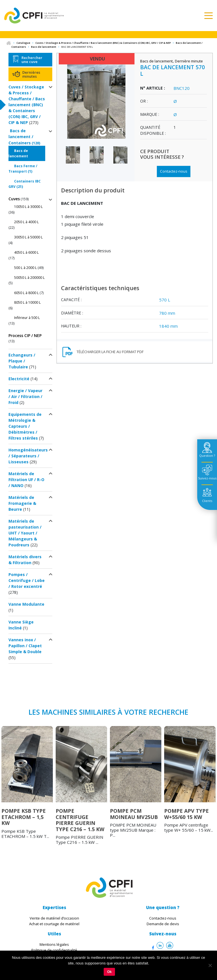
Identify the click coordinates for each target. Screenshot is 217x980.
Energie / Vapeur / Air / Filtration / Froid (25, 396)
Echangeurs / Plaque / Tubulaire (22, 361)
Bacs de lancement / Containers (21, 137)
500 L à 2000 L (25, 268)
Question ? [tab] (207, 456)
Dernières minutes (31, 74)
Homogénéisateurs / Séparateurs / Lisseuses (28, 456)
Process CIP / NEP (25, 335)
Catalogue (23, 43)
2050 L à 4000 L (26, 222)
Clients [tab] (207, 501)
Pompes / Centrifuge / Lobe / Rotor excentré (27, 580)
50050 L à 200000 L (29, 278)
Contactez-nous (173, 171)
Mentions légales (54, 944)
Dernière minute (189, 61)
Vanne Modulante (26, 604)
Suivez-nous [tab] (207, 478)
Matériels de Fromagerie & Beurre (22, 503)
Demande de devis (163, 924)
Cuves (14, 199)
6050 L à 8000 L (26, 293)
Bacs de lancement (44, 47)
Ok (109, 972)
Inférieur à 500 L (27, 318)
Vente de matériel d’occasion (54, 918)
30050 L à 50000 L (28, 237)
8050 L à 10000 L (27, 302)
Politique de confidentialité (54, 950)
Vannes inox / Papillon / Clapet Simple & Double (25, 646)
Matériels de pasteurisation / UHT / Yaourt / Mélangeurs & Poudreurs (25, 533)
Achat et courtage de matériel (54, 924)
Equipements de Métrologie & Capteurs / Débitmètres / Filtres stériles (25, 426)
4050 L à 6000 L (26, 252)
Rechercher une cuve (32, 60)
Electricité (19, 379)
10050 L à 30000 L (28, 207)
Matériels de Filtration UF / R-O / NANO (26, 480)
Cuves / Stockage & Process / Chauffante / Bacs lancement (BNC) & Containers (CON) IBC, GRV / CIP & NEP (103, 43)
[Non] (210, 965)
